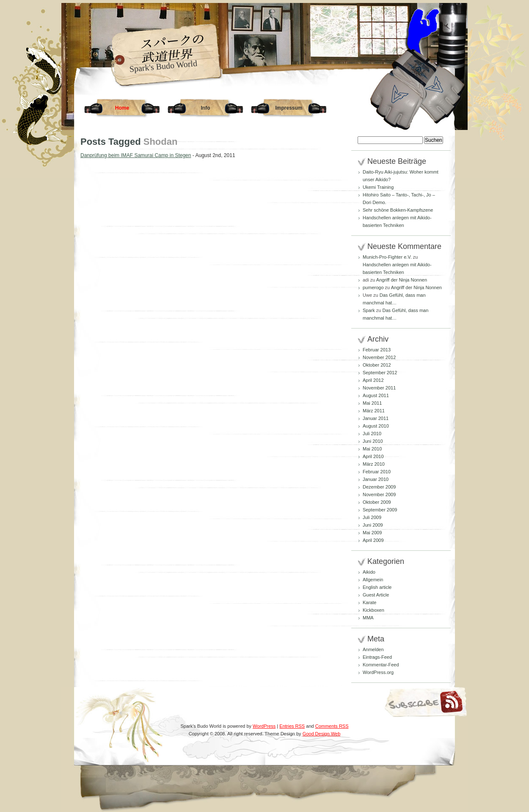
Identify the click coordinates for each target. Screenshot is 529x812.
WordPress (264, 726)
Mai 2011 (372, 403)
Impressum (289, 108)
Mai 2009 (372, 533)
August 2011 (376, 395)
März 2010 (374, 464)
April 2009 (373, 540)
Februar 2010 (377, 472)
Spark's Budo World (163, 66)
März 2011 (374, 411)
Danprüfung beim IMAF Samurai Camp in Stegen (136, 155)
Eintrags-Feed (377, 657)
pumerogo (373, 287)
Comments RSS (332, 726)
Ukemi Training (378, 187)
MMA (368, 618)
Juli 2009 (372, 517)
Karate (369, 602)
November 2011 (379, 388)
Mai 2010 (372, 449)
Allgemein (373, 580)
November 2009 (379, 494)
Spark (369, 310)
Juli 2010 (372, 434)
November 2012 (379, 357)
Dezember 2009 (379, 487)
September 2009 (380, 510)
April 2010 (373, 456)
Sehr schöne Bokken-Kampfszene (398, 210)
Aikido (369, 572)
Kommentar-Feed (381, 665)
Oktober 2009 (377, 502)
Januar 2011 (376, 418)
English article (377, 587)
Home (122, 108)
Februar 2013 (377, 350)
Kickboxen (373, 610)
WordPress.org (378, 672)
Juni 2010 (373, 441)
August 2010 (376, 426)
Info (206, 108)
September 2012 (380, 373)
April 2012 (373, 380)
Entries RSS (292, 726)
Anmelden (373, 649)
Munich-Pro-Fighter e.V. (387, 257)
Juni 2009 (373, 525)
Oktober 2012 (377, 365)
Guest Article (376, 595)
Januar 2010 (376, 479)
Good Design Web (322, 734)
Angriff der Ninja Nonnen (402, 280)
